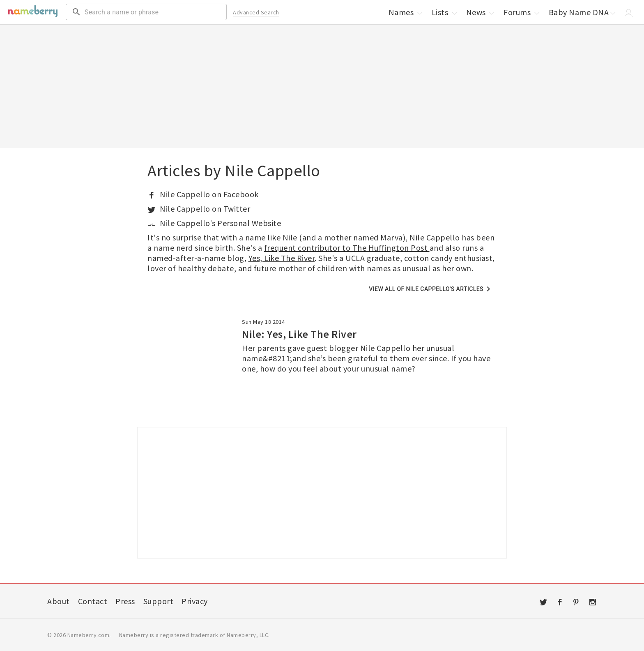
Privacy (195, 601)
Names (406, 12)
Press (125, 601)
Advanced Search (256, 12)
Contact (93, 601)
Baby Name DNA (583, 12)
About (59, 601)
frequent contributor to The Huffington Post (347, 248)
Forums (522, 12)
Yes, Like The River (282, 258)
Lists (445, 12)
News (481, 12)
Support (159, 601)
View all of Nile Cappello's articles (431, 289)
